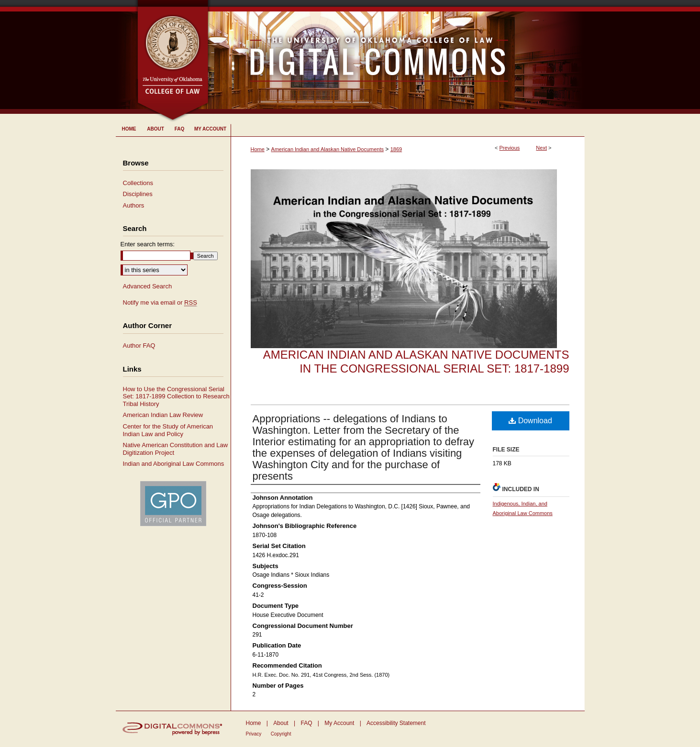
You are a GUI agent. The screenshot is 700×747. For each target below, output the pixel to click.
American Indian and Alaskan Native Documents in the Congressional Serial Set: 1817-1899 (416, 362)
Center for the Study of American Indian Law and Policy (168, 430)
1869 (396, 149)
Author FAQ (139, 346)
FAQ (306, 723)
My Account (339, 723)
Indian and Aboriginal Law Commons (174, 464)
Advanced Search (148, 286)
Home (258, 149)
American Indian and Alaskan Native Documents (328, 149)
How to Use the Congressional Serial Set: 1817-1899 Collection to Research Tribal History (176, 396)
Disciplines (138, 194)
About (281, 723)
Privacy (254, 734)
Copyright (281, 734)
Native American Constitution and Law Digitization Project (176, 449)
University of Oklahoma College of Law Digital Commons (397, 57)
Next (541, 148)
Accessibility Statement (396, 723)
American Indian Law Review (163, 415)
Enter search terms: (148, 244)
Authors (134, 205)
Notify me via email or (160, 303)
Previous (510, 148)
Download (530, 421)
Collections (138, 183)
